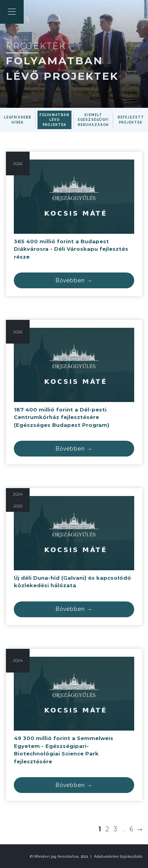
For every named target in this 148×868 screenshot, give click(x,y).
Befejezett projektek (131, 120)
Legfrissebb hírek (18, 120)
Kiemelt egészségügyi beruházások (93, 120)
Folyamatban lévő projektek (54, 120)
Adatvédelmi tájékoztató (118, 856)
